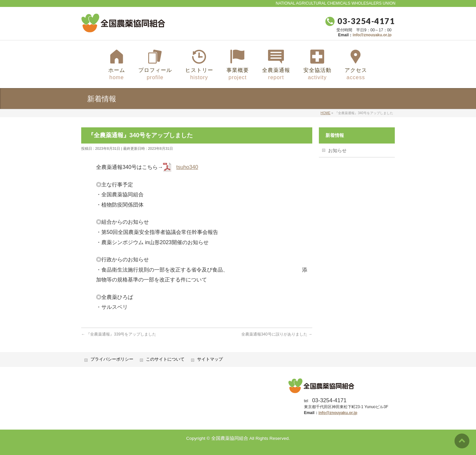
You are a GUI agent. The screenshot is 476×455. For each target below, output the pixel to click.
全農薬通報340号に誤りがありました (277, 334)
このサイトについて (165, 359)
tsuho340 (187, 167)
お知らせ (337, 150)
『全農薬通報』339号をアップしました (119, 334)
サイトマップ (210, 359)
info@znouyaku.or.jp (372, 35)
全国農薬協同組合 (230, 438)
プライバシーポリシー (112, 359)
